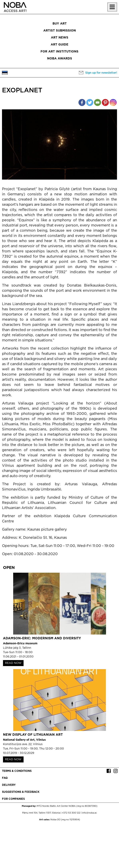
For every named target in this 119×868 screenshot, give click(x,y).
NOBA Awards (60, 59)
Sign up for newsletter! (101, 73)
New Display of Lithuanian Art (33, 735)
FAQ (5, 778)
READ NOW (13, 663)
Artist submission (60, 31)
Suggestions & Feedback (21, 792)
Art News (60, 38)
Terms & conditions (17, 771)
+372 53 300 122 (71, 813)
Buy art (60, 24)
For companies (13, 799)
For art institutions (59, 52)
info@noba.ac (89, 813)
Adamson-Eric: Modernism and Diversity (42, 638)
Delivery (9, 785)
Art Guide (59, 45)
